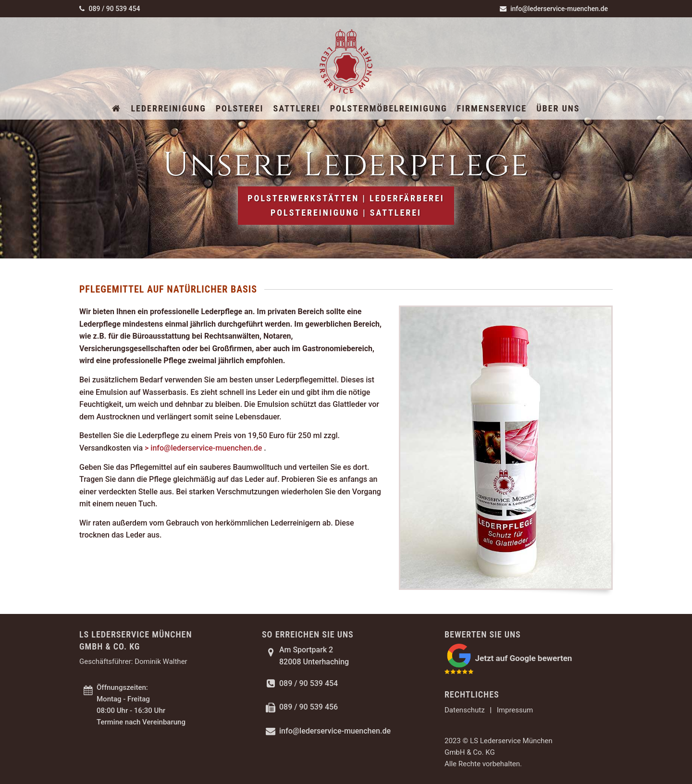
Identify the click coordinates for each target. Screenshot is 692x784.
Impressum (515, 710)
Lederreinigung (168, 108)
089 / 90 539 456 (309, 707)
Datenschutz (465, 710)
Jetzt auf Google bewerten (523, 658)
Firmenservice (492, 108)
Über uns (558, 108)
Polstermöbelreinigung (389, 108)
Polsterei (240, 108)
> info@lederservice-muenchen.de (204, 448)
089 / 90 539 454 (110, 9)
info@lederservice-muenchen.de (554, 9)
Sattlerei (297, 108)
